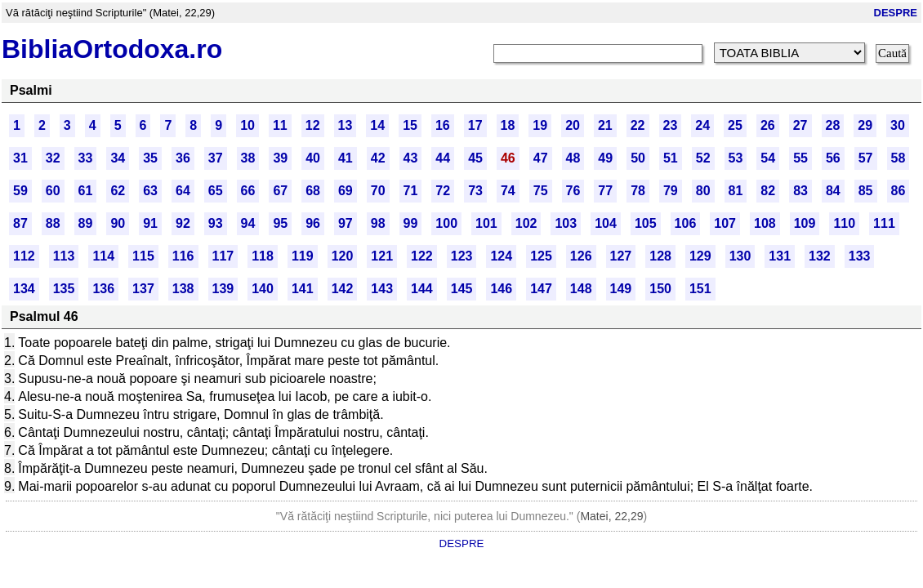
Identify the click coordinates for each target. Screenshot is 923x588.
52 (703, 158)
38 (248, 158)
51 (671, 158)
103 (566, 223)
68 (313, 191)
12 (313, 125)
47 (541, 158)
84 (833, 191)
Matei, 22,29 (611, 516)
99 (411, 223)
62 (118, 191)
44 (443, 158)
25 (735, 125)
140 (263, 289)
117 (223, 256)
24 (702, 125)
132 (820, 256)
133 (860, 256)
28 (833, 125)
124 (501, 256)
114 (103, 256)
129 (700, 256)
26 (768, 125)
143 (382, 289)
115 (143, 256)
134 (24, 289)
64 (183, 191)
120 (343, 256)
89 (86, 223)
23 (671, 125)
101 (486, 223)
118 (263, 256)
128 (660, 256)
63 (150, 191)
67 (280, 191)
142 (343, 289)
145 (462, 289)
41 (346, 158)
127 (621, 256)
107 (725, 223)
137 (143, 289)
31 (20, 158)
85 (866, 191)
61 (86, 191)
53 (736, 158)
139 (223, 289)
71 (411, 191)
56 (833, 158)
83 (800, 191)
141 (303, 289)
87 (20, 223)
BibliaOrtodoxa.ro (112, 49)
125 (541, 256)
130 (740, 256)
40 (313, 158)
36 (183, 158)
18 (508, 125)
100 (446, 223)
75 (541, 191)
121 (382, 256)
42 (378, 158)
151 (700, 289)
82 (768, 191)
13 (346, 125)
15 (410, 125)
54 (768, 158)
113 (64, 256)
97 (346, 223)
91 (150, 223)
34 (118, 158)
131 (780, 256)
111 (884, 223)
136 (103, 289)
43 (411, 158)
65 (216, 191)
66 (248, 191)
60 (53, 191)
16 (443, 125)
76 (573, 191)
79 (671, 191)
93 (216, 223)
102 (526, 223)
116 (183, 256)
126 (581, 256)
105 (646, 223)
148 (581, 289)
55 (800, 158)
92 (183, 223)
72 (443, 191)
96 (313, 223)
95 (280, 223)
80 (703, 191)
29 (865, 125)
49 (605, 158)
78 (638, 191)
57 (866, 158)
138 (183, 289)
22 (638, 125)
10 (247, 125)
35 (150, 158)
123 (462, 256)
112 (24, 256)
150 (660, 289)
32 (53, 158)
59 (20, 191)
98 (378, 223)
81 (736, 191)
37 (216, 158)
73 (475, 191)
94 (248, 223)
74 (508, 191)
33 (86, 158)
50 (638, 158)
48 (573, 158)
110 (844, 223)
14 (377, 125)
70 (378, 191)
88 (53, 223)
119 (303, 256)
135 (64, 289)
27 (800, 125)
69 (346, 191)
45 (475, 158)
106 (686, 223)
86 (898, 191)
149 (621, 289)
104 (606, 223)
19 (540, 125)
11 (280, 125)
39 (280, 158)
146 (501, 289)
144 (422, 289)
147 (541, 289)
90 (118, 223)
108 (765, 223)
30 (898, 125)
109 (805, 223)
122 (422, 256)
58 (898, 158)
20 (573, 125)
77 (605, 191)
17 (475, 125)
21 (605, 125)
